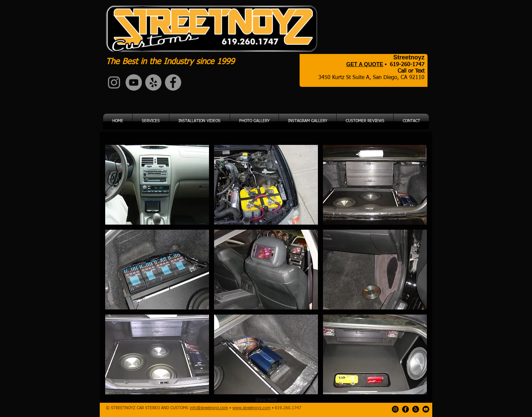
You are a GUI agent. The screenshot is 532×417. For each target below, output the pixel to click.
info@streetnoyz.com (209, 408)
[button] (157, 185)
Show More (266, 399)
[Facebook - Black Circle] (405, 409)
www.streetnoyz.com (251, 408)
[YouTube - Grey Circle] (134, 82)
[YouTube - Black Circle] (426, 409)
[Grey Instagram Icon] (114, 82)
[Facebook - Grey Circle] (173, 82)
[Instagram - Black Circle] (395, 409)
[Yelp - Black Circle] (416, 409)
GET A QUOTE (365, 64)
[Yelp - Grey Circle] (153, 82)
